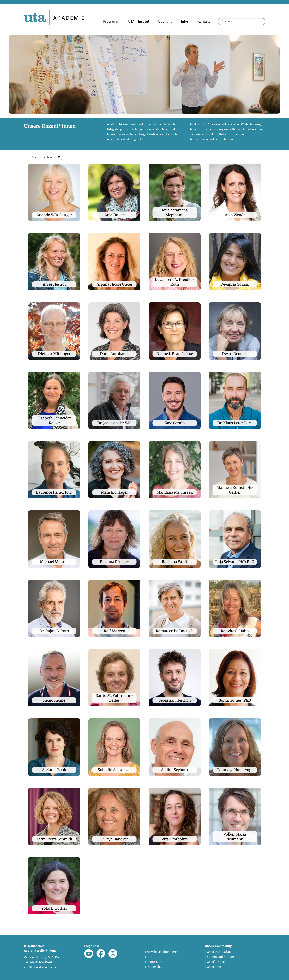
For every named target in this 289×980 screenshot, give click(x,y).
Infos (185, 21)
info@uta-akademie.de (40, 967)
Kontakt (204, 21)
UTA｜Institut (139, 21)
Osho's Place (215, 962)
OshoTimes (213, 967)
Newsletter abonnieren (161, 952)
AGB (148, 957)
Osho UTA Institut (218, 952)
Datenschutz (154, 967)
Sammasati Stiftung (220, 957)
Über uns (165, 21)
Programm (111, 21)
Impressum (153, 962)
